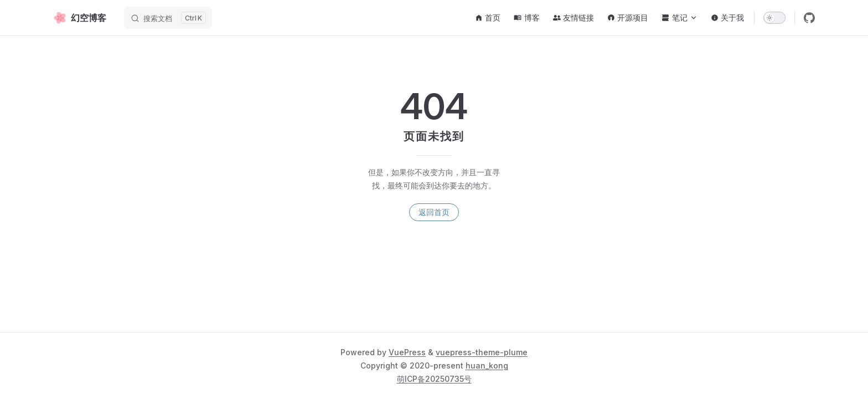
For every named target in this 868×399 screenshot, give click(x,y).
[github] (809, 18)
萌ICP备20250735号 (434, 379)
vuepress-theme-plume (482, 352)
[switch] (774, 18)
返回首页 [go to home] (434, 212)
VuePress (407, 352)
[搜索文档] (168, 18)
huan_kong (487, 365)
